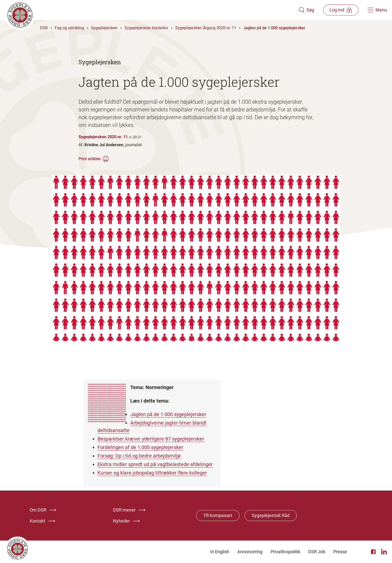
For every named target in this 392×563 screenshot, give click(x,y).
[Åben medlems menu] (341, 10)
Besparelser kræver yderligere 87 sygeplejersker (151, 439)
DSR (44, 28)
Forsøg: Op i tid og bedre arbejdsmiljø (139, 456)
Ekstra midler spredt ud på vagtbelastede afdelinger (155, 464)
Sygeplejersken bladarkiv (146, 28)
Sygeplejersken (104, 28)
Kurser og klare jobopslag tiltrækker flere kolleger (152, 473)
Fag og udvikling (69, 28)
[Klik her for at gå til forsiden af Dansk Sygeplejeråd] (152, 10)
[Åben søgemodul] (306, 10)
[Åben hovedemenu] (377, 10)
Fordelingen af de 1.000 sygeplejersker (140, 447)
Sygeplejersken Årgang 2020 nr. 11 (206, 28)
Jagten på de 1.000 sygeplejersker (274, 28)
